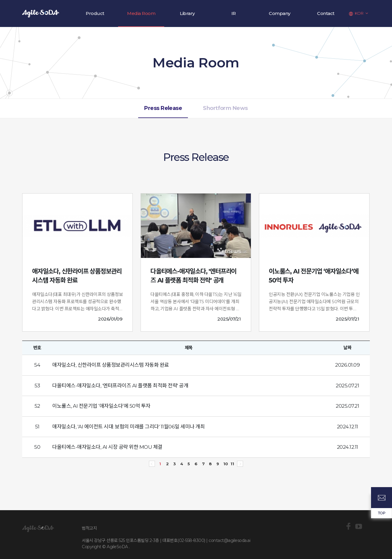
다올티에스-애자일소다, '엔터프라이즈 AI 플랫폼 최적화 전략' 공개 (120, 386)
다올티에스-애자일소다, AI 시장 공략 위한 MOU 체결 (107, 447)
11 (232, 463)
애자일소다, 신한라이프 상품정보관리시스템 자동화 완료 (111, 365)
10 (225, 463)
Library (187, 13)
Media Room (141, 13)
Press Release (163, 108)
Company (280, 13)
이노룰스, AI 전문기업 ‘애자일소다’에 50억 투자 (101, 406)
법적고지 (89, 528)
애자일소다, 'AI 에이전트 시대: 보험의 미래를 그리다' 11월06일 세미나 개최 (128, 427)
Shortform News (225, 108)
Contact (326, 13)
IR (234, 13)
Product (95, 13)
